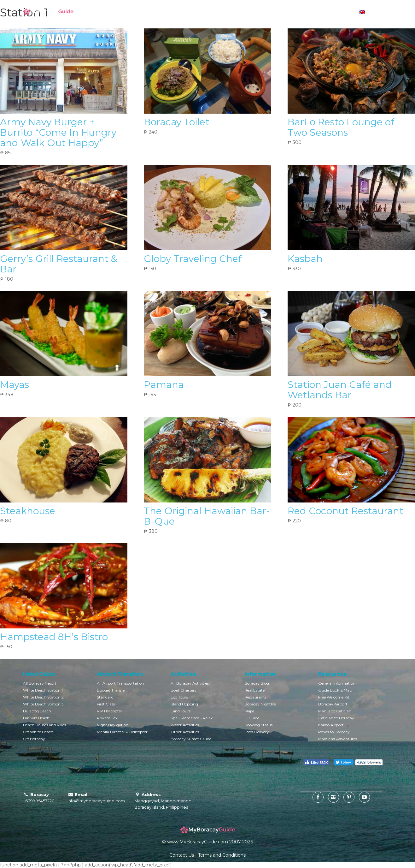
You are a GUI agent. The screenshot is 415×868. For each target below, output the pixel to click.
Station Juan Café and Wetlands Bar (340, 390)
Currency (336, 13)
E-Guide (252, 718)
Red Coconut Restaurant (345, 511)
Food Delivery (257, 732)
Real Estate (254, 690)
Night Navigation (113, 725)
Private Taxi (108, 718)
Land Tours (181, 711)
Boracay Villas (203, 13)
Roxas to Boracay (334, 732)
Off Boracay (34, 739)
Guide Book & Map (335, 690)
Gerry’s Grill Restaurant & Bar (59, 264)
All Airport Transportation (120, 683)
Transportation (268, 13)
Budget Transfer (111, 690)
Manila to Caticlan (335, 711)
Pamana (164, 385)
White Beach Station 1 (43, 690)
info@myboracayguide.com (96, 801)
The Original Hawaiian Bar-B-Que (207, 516)
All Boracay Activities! (190, 683)
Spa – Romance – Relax (192, 718)
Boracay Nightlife (260, 704)
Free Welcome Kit (334, 697)
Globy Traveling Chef (193, 259)
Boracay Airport (333, 704)
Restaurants (255, 697)
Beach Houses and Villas (44, 725)
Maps (249, 711)
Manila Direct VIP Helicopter (122, 732)
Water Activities (185, 725)
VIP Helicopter (110, 711)
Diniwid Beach (36, 718)
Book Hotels (134, 13)
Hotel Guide (168, 13)
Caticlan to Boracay (336, 718)
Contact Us (182, 855)
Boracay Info (304, 13)
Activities (235, 13)
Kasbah (305, 259)
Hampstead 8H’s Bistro (54, 637)
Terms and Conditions (222, 855)
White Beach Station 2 (43, 697)
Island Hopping (184, 704)
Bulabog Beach (37, 711)
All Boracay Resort (40, 683)
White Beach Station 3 (43, 704)
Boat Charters (183, 690)
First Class (106, 704)
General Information (337, 683)
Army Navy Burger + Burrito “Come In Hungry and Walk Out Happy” (58, 132)
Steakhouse (28, 511)
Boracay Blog (257, 683)
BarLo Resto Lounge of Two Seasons (341, 127)
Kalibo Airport (331, 725)
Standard (105, 697)
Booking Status (258, 725)
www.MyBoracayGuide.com (198, 842)
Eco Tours (179, 697)
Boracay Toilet (177, 122)
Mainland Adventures (338, 739)
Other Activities (185, 732)
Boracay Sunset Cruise (191, 739)
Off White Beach (38, 732)
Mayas (15, 385)
